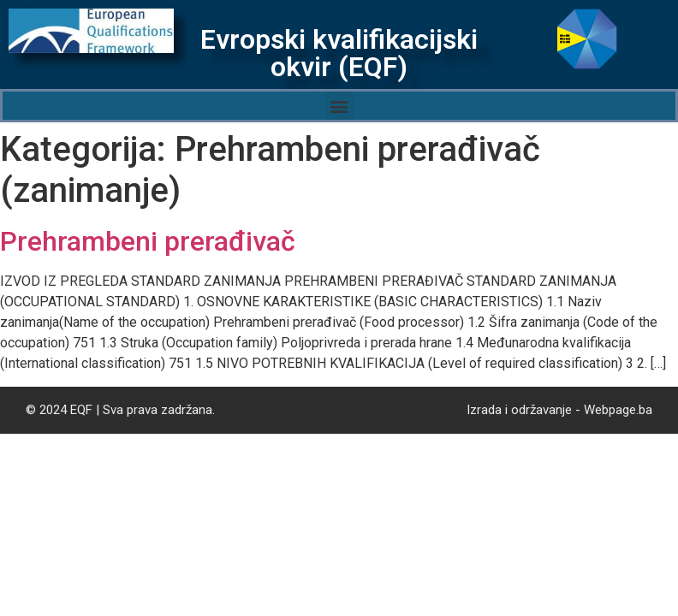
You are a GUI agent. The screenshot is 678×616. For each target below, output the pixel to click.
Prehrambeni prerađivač (148, 241)
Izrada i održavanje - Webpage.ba (559, 410)
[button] (339, 106)
